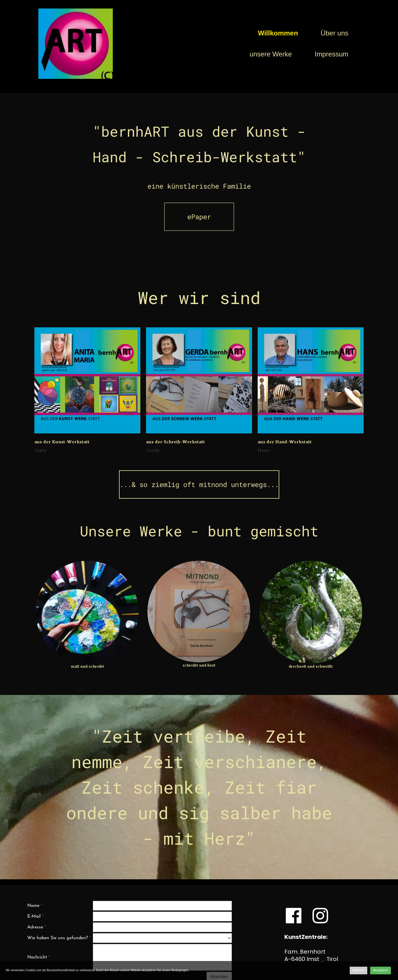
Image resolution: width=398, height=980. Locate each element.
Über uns (335, 33)
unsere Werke (271, 54)
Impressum (332, 54)
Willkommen (278, 33)
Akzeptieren (381, 970)
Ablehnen (359, 970)
